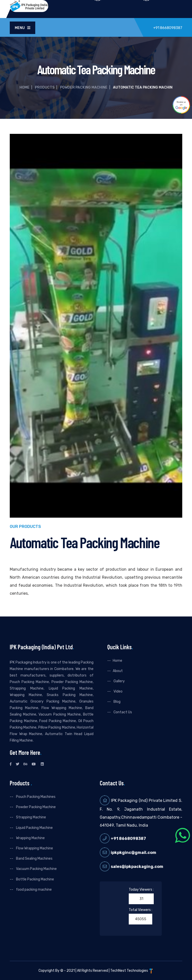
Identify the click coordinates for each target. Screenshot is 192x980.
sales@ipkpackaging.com (137, 867)
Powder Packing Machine (84, 87)
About (118, 671)
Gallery (119, 681)
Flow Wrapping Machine (34, 848)
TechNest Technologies (132, 971)
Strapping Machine (31, 817)
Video (118, 691)
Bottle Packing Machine (35, 879)
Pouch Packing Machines (35, 797)
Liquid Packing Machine (34, 828)
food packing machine (33, 890)
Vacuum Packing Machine (36, 869)
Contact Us (122, 712)
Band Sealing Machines (34, 859)
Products (45, 87)
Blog (117, 702)
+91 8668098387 (128, 839)
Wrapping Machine (30, 838)
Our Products (25, 527)
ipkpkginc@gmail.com (133, 853)
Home (24, 87)
